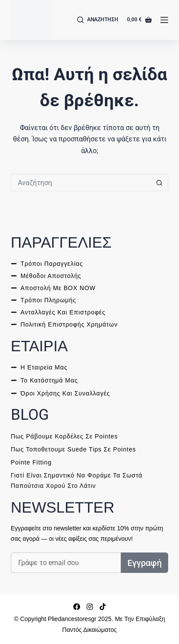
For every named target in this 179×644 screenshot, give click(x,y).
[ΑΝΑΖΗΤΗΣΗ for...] (81, 183)
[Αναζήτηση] (98, 20)
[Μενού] (164, 20)
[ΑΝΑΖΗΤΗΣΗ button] (159, 183)
